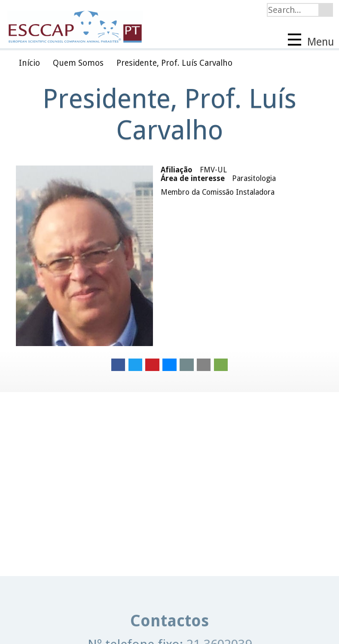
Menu (311, 41)
